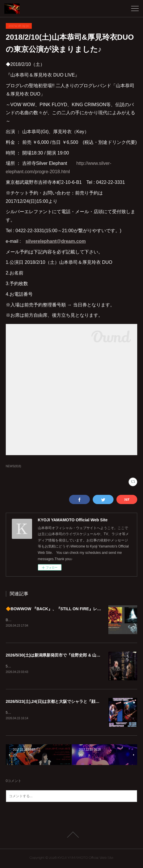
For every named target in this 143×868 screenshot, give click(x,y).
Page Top (71, 836)
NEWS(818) (13, 466)
